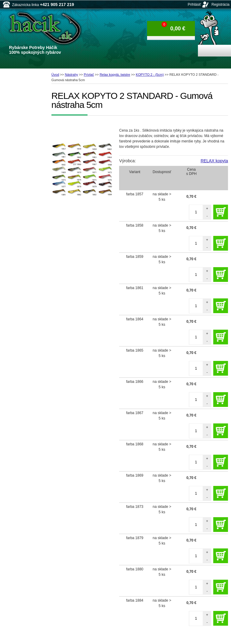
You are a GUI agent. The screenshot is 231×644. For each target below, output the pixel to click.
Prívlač (89, 75)
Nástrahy (72, 75)
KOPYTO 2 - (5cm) (150, 75)
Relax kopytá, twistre (115, 75)
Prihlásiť (194, 5)
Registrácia (220, 5)
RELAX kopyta (214, 161)
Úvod (55, 75)
